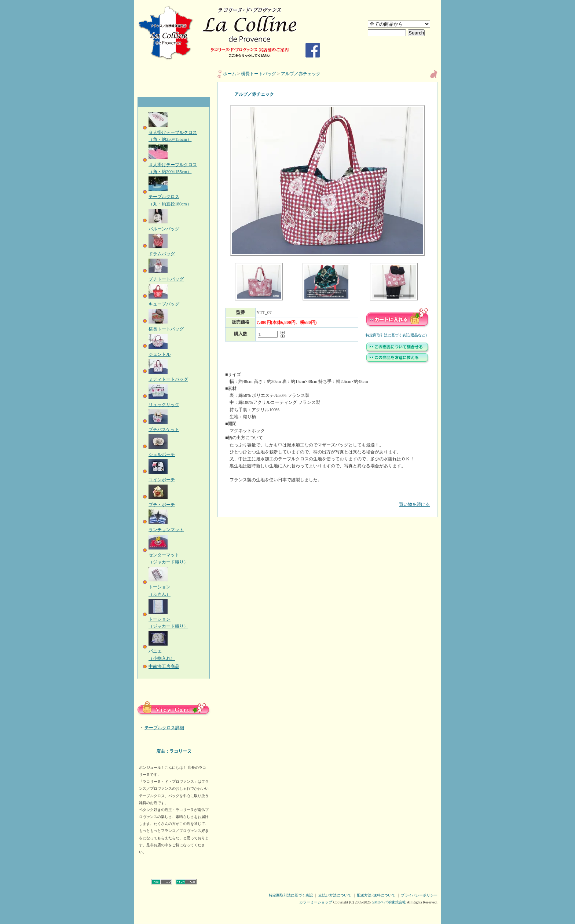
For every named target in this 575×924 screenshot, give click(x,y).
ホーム (230, 74)
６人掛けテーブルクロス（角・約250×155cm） (173, 132)
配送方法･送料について (376, 895)
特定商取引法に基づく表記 (291, 895)
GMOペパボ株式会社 (389, 902)
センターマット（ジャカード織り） (168, 555)
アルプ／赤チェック (301, 74)
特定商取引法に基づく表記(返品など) (396, 335)
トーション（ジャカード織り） (168, 619)
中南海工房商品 (164, 666)
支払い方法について (335, 895)
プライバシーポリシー (419, 895)
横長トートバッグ (259, 74)
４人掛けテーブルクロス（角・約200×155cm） (173, 165)
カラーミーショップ (316, 902)
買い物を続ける (327, 499)
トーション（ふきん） (160, 587)
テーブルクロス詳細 (164, 728)
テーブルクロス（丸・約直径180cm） (170, 197)
